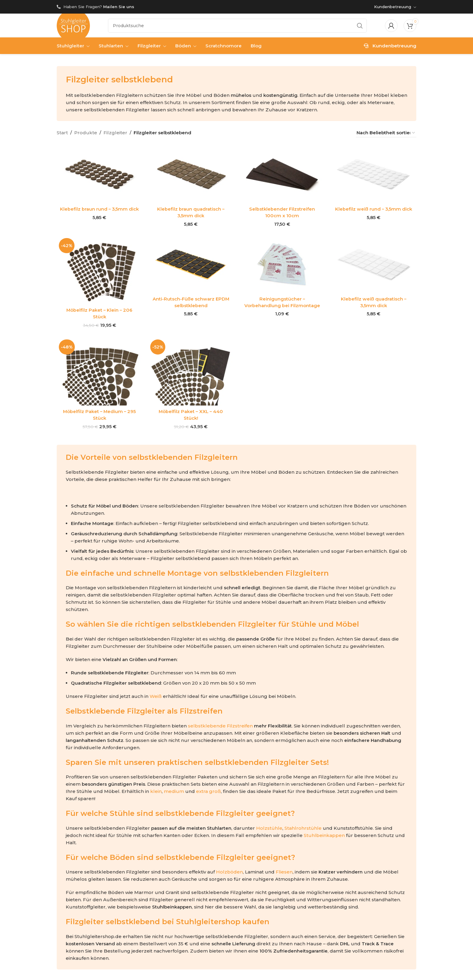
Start (62, 133)
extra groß (208, 790)
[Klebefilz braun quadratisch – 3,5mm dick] (191, 175)
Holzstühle (269, 827)
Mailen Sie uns (119, 7)
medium (174, 790)
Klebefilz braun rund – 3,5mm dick (99, 209)
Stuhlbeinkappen (324, 834)
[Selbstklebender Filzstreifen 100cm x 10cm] (282, 175)
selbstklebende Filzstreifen (220, 724)
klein (156, 790)
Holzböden (229, 871)
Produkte (86, 133)
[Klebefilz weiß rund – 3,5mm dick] (374, 175)
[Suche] (237, 26)
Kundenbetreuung (390, 46)
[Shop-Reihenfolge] (386, 133)
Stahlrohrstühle (303, 827)
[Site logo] (73, 25)
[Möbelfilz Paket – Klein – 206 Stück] (99, 270)
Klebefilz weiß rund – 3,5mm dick (374, 209)
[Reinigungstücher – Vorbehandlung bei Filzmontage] (282, 264)
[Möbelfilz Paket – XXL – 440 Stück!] (191, 371)
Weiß (156, 695)
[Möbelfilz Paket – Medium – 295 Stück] (99, 371)
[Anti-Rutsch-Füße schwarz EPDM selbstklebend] (191, 264)
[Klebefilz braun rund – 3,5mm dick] (99, 175)
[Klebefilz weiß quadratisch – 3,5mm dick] (374, 264)
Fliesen (284, 871)
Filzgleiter (115, 133)
